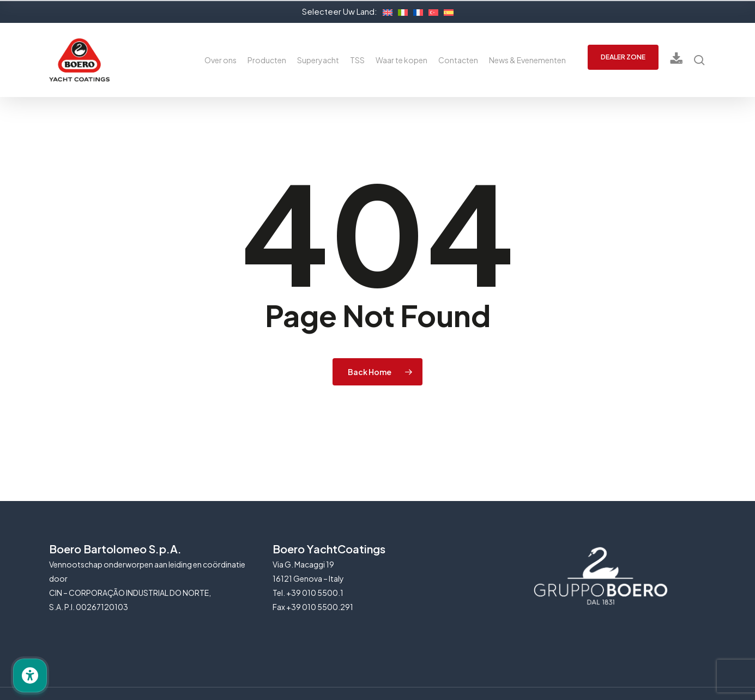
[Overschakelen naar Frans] (415, 11)
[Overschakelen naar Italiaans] (400, 11)
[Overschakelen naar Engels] (385, 11)
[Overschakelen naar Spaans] (446, 11)
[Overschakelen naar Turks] (431, 11)
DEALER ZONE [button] (623, 57)
